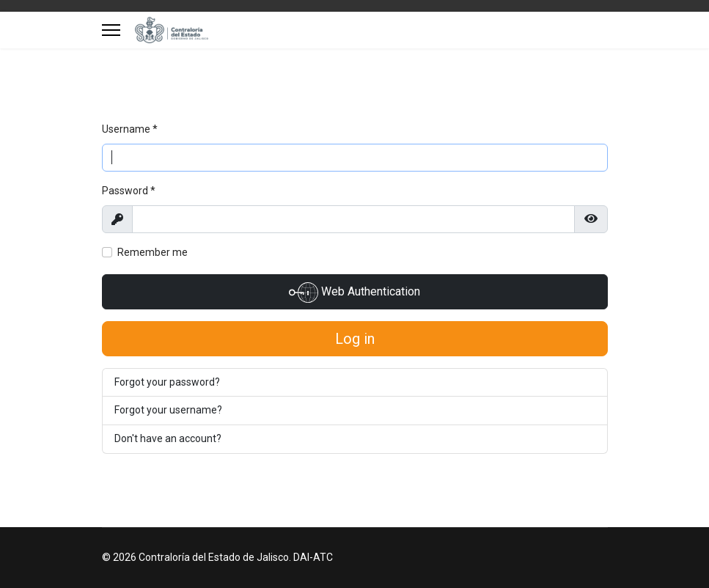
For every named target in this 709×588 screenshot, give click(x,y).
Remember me (153, 252)
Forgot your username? (168, 410)
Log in (355, 339)
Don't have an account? (168, 438)
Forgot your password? (167, 382)
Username (130, 129)
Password (129, 191)
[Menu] (111, 30)
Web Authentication (354, 293)
